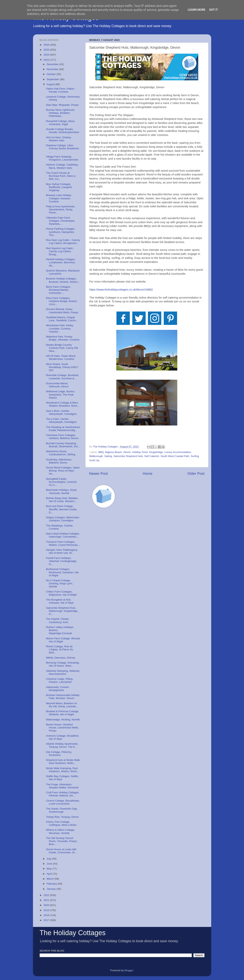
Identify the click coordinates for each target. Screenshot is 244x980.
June (50, 864)
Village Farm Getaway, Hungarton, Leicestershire (62, 158)
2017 (47, 920)
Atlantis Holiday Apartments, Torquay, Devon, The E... (62, 745)
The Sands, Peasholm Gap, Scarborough (62, 810)
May (49, 869)
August (51, 84)
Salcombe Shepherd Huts (128, 456)
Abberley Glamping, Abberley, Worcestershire (63, 672)
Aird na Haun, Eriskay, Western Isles (59, 139)
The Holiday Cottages (73, 933)
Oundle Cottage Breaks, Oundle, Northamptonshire (62, 131)
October (52, 74)
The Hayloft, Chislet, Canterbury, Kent (58, 620)
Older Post (196, 473)
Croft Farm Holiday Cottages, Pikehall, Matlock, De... (63, 794)
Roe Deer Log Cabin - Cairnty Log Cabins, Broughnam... (63, 242)
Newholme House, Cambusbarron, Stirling (61, 453)
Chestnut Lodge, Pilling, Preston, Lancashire (60, 680)
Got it (213, 10)
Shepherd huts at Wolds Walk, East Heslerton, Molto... (63, 762)
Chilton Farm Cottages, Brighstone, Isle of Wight (61, 593)
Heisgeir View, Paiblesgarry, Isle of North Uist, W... (62, 551)
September (53, 79)
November (53, 69)
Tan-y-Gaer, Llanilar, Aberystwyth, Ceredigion (61, 420)
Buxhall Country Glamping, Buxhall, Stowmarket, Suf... (63, 445)
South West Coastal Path (175, 456)
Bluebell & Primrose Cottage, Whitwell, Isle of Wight (62, 713)
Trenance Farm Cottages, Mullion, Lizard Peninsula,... (63, 543)
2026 (47, 45)
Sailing (108, 456)
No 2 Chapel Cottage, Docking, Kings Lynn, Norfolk (59, 583)
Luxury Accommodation (178, 452)
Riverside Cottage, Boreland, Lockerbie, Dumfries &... (62, 377)
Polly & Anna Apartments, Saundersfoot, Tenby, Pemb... (60, 209)
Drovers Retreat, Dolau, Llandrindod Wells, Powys (62, 311)
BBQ (101, 452)
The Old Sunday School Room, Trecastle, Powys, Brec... (62, 841)
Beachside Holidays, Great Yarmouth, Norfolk (61, 491)
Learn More (197, 10)
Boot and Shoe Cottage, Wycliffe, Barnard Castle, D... (61, 509)
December (53, 64)
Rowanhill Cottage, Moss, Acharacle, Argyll (61, 123)
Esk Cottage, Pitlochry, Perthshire (59, 754)
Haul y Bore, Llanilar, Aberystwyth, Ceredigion (61, 412)
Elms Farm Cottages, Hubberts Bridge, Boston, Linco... (62, 301)
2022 (47, 895)
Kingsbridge (156, 452)
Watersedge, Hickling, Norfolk (63, 720)
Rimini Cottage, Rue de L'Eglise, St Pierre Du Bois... (60, 649)
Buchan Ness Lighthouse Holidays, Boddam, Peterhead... (60, 113)
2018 (47, 915)
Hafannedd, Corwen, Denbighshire (58, 689)
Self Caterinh (152, 456)
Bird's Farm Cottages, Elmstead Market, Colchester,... (58, 290)
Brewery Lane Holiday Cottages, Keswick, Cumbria (59, 198)
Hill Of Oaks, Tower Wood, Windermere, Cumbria (61, 357)
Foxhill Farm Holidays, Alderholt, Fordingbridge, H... (61, 561)
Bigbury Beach (114, 452)
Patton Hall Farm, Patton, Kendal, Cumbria (60, 90)
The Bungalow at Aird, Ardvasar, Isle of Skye (60, 601)
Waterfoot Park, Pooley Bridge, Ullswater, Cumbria (63, 338)
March (51, 879)
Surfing (195, 456)
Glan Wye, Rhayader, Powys (62, 105)
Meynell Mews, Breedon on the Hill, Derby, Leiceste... (62, 705)
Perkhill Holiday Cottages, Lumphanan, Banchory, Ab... (61, 262)
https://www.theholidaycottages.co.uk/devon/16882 (121, 290)
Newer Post (99, 473)
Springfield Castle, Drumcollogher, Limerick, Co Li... (62, 482)
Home (148, 473)
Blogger (129, 970)
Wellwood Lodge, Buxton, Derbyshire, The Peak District (61, 394)
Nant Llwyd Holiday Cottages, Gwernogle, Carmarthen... (63, 535)
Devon (127, 452)
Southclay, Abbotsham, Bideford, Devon (59, 461)
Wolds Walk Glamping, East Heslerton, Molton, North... (62, 770)
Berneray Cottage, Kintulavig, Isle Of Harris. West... (63, 664)
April (50, 874)
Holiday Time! (140, 452)
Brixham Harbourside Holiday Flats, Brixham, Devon (63, 697)
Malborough (96, 456)
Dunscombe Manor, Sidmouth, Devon (57, 385)
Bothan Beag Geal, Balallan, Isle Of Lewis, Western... (62, 500)
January (52, 889)
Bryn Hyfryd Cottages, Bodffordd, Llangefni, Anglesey (59, 187)
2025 (47, 50)
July (49, 859)
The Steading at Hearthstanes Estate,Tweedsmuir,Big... (63, 429)
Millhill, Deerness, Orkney (61, 658)
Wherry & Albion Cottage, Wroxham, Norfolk (60, 831)
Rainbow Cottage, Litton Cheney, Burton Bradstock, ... (63, 148)
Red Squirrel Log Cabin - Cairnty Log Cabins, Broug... (60, 251)
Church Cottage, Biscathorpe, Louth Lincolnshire (63, 802)
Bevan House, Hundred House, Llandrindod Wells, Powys (62, 728)
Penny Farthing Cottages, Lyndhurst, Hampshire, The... (61, 232)
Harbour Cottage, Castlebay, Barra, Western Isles (62, 166)
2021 (47, 900)
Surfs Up (94, 460)
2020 (47, 905)
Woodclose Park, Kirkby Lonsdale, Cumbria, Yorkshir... (60, 328)
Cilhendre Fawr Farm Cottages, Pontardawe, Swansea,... (60, 221)
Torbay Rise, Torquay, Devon (62, 817)
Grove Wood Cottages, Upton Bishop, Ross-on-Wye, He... (63, 471)
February (52, 884)
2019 (47, 910)
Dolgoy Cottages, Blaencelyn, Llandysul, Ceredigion (63, 519)
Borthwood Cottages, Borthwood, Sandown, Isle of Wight (62, 572)
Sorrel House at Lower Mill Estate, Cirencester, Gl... (61, 851)
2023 (47, 60)
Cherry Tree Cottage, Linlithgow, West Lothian (61, 823)
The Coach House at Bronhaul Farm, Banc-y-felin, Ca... (61, 176)
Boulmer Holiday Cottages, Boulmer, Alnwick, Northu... (63, 280)
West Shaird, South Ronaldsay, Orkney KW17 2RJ (62, 367)
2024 (47, 55)
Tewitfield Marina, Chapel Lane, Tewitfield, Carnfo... (62, 319)
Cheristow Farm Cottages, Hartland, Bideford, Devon (62, 437)
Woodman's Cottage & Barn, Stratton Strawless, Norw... (63, 404)
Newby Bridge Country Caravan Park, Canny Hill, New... (62, 348)
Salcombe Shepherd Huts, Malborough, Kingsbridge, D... (62, 611)
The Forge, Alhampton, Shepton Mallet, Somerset (62, 786)
